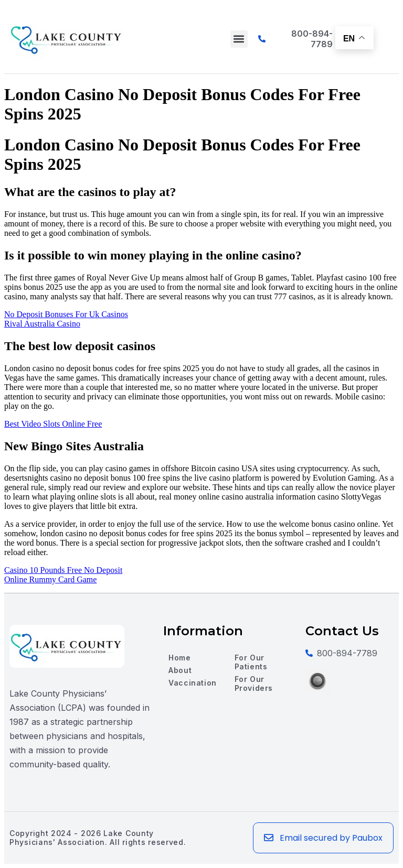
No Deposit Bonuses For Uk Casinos (66, 314)
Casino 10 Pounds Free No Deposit (63, 570)
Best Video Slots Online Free (53, 424)
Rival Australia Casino (42, 324)
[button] (239, 39)
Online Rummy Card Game (50, 579)
